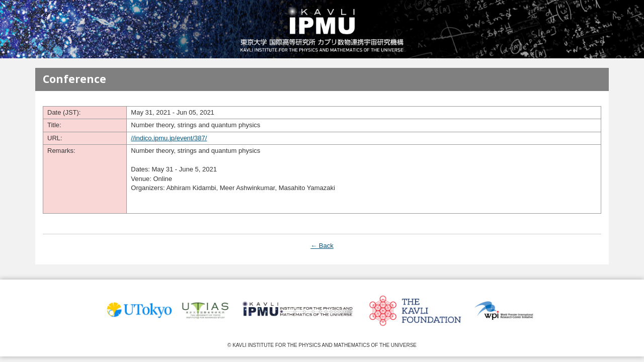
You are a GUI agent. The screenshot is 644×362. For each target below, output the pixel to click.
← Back (322, 246)
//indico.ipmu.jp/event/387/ (169, 138)
